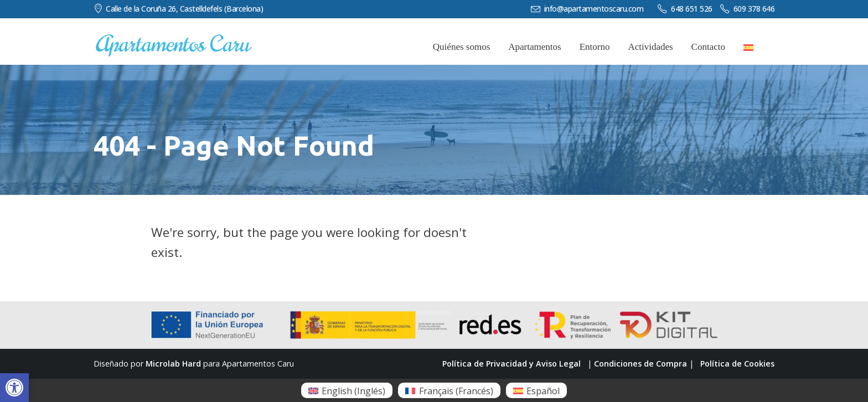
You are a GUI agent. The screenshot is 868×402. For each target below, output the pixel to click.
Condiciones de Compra (640, 364)
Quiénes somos (461, 47)
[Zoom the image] (174, 39)
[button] (14, 388)
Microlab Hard (173, 364)
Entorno (595, 47)
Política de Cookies (737, 364)
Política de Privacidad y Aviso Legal (512, 364)
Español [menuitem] (543, 391)
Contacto (708, 47)
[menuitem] (347, 390)
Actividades (650, 47)
